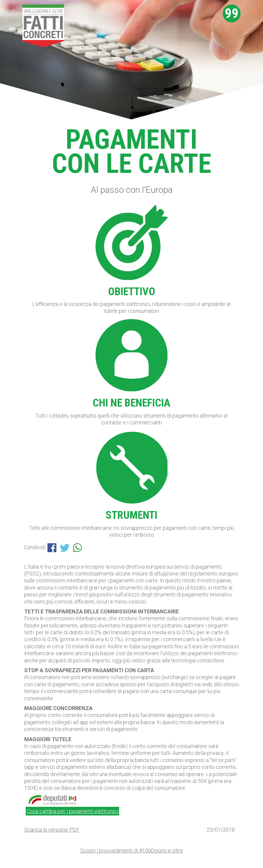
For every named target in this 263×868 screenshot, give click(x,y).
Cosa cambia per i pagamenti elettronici (72, 811)
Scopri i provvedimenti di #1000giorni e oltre (132, 851)
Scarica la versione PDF (52, 830)
